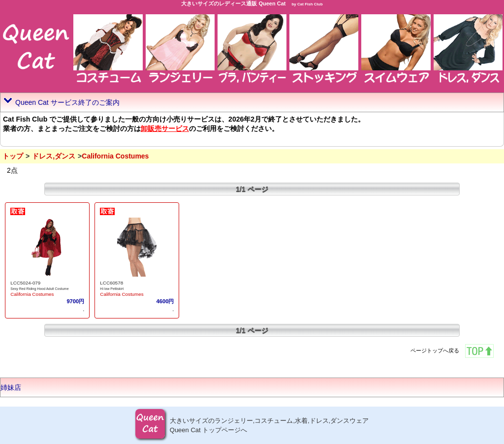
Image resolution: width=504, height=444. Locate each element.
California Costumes (32, 294)
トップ (13, 156)
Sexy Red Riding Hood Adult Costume (39, 289)
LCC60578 (111, 283)
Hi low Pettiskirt (112, 289)
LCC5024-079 (25, 283)
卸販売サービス (165, 128)
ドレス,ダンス (54, 156)
